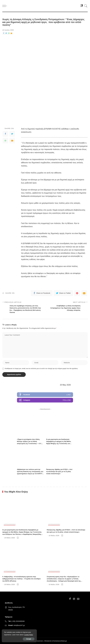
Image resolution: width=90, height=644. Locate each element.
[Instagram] (74, 599)
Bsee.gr (64, 641)
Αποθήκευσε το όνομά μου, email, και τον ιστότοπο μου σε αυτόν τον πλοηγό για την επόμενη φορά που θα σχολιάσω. (41, 369)
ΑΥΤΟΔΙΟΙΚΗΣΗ (10, 524)
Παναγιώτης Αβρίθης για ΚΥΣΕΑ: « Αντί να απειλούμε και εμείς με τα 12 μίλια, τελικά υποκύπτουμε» (59, 472)
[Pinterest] (77, 293)
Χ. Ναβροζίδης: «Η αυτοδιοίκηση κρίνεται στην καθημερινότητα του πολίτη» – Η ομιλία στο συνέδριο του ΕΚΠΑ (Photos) (21, 579)
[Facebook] (4, 33)
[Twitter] (6, 33)
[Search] (85, 6)
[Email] (11, 33)
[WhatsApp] (9, 33)
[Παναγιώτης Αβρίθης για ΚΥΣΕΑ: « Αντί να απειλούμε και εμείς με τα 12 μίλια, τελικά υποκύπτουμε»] (60, 457)
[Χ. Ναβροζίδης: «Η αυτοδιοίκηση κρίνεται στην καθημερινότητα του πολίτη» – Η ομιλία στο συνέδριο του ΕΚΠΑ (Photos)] (23, 558)
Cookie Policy (29, 635)
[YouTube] (78, 599)
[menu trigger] (5, 6)
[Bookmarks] (81, 6)
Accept (29, 639)
